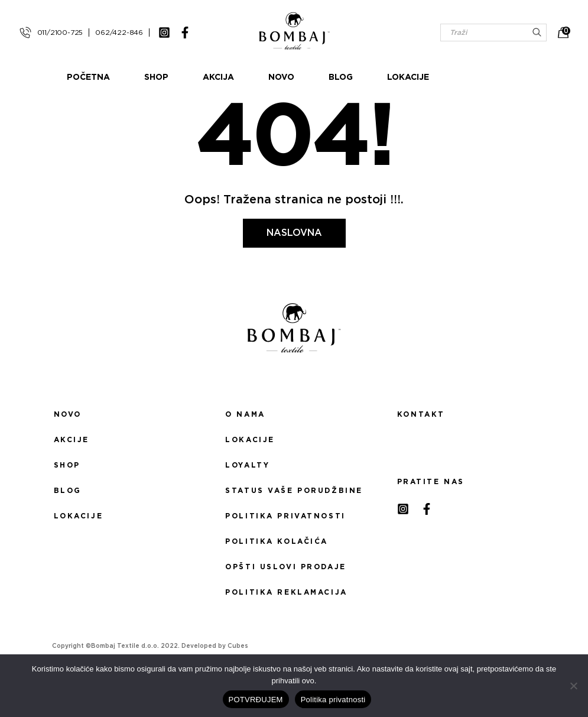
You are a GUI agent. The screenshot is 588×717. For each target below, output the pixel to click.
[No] (573, 686)
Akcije (72, 440)
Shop (202, 77)
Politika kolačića (277, 541)
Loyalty (247, 465)
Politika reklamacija (286, 592)
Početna (134, 77)
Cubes (238, 646)
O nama (245, 414)
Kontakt (421, 414)
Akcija (264, 77)
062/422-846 (119, 33)
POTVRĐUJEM (256, 700)
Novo (327, 77)
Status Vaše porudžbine (294, 491)
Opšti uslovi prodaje (285, 567)
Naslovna (294, 233)
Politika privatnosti (285, 516)
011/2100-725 (60, 33)
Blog (387, 77)
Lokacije (454, 77)
